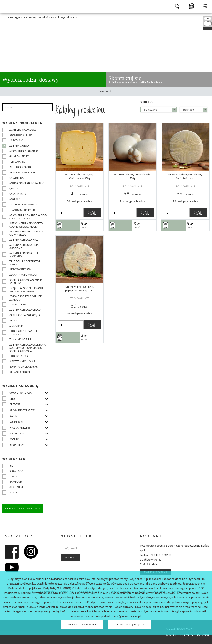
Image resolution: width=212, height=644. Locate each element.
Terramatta (17, 162)
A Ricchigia (16, 326)
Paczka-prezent (20, 428)
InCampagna (16, 6)
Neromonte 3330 (20, 269)
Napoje (14, 416)
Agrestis (15, 199)
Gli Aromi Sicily (19, 156)
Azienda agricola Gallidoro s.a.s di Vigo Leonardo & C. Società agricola (28, 348)
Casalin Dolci (18, 194)
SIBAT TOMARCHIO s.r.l (23, 361)
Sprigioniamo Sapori (23, 172)
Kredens (15, 404)
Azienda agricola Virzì (24, 239)
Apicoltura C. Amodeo (24, 151)
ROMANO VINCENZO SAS (23, 367)
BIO (11, 466)
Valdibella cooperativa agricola (25, 263)
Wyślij (70, 557)
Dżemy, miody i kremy (22, 410)
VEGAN (13, 476)
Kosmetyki (16, 422)
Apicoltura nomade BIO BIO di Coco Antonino (28, 217)
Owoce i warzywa (20, 393)
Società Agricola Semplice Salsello (27, 282)
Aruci (13, 320)
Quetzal (15, 188)
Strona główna (17, 17)
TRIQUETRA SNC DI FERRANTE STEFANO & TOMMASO (26, 290)
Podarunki (16, 433)
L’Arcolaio (16, 140)
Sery (12, 398)
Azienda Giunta (19, 146)
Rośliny (14, 439)
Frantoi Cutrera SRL (23, 210)
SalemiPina (16, 178)
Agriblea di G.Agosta (23, 130)
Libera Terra (18, 304)
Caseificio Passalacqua (25, 315)
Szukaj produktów (22, 508)
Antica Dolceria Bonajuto (27, 183)
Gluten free (17, 487)
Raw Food (16, 482)
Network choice (20, 372)
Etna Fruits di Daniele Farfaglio (23, 333)
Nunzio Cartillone (22, 135)
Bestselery (16, 445)
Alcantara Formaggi (23, 275)
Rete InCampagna (20, 167)
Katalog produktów (39, 17)
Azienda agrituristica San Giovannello (26, 233)
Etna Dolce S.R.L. (20, 356)
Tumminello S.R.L (20, 339)
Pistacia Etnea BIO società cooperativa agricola (26, 225)
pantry (14, 492)
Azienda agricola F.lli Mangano (24, 255)
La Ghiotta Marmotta (23, 204)
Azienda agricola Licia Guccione (24, 246)
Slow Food (16, 471)
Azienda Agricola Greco (25, 310)
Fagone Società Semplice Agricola (25, 298)
